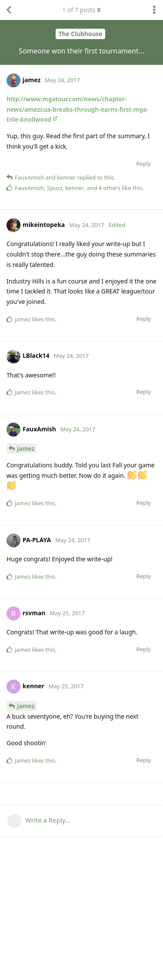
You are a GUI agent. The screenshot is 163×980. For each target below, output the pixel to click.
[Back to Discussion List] (9, 10)
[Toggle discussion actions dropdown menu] (154, 10)
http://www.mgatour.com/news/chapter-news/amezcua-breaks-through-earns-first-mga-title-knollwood (78, 109)
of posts (81, 10)
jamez (26, 448)
